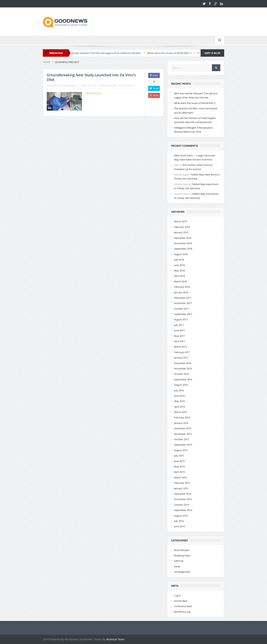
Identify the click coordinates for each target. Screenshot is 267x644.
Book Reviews (182, 550)
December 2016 (183, 363)
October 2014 (182, 505)
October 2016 (182, 374)
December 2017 (183, 298)
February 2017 (182, 352)
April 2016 (179, 407)
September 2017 (183, 314)
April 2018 (179, 276)
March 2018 (181, 281)
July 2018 (179, 260)
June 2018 (179, 265)
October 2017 (182, 309)
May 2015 (179, 467)
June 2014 (179, 526)
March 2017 (181, 347)
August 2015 (181, 450)
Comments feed (183, 606)
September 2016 (183, 379)
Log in (177, 595)
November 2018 (183, 243)
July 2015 (179, 456)
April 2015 (179, 472)
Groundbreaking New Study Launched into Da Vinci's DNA (91, 77)
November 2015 (183, 434)
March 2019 (181, 221)
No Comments (126, 85)
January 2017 (181, 358)
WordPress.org (182, 612)
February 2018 (182, 287)
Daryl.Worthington (67, 85)
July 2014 (179, 521)
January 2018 (181, 292)
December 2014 (183, 494)
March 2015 (181, 477)
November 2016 (183, 369)
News (177, 566)
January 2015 (181, 488)
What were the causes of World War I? (173, 53)
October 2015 (182, 439)
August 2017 (181, 319)
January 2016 (181, 423)
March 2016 (181, 412)
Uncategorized (182, 572)
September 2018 (183, 249)
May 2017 (179, 336)
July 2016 (179, 390)
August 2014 (181, 516)
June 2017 (179, 330)
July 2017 (179, 325)
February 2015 (182, 483)
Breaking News (109, 85)
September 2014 (183, 510)
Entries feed (181, 601)
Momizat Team (115, 639)
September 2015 (183, 445)
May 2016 (179, 401)
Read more (94, 93)
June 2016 (179, 396)
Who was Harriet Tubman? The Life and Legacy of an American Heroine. (104, 53)
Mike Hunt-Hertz (183, 155)
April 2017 (179, 341)
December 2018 (183, 238)
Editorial (179, 561)
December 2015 (183, 428)
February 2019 (182, 227)
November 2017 (183, 303)
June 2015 (179, 461)
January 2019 (181, 232)
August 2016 (181, 385)
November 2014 (183, 499)
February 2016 (182, 417)
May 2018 (179, 270)
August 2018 (181, 254)
